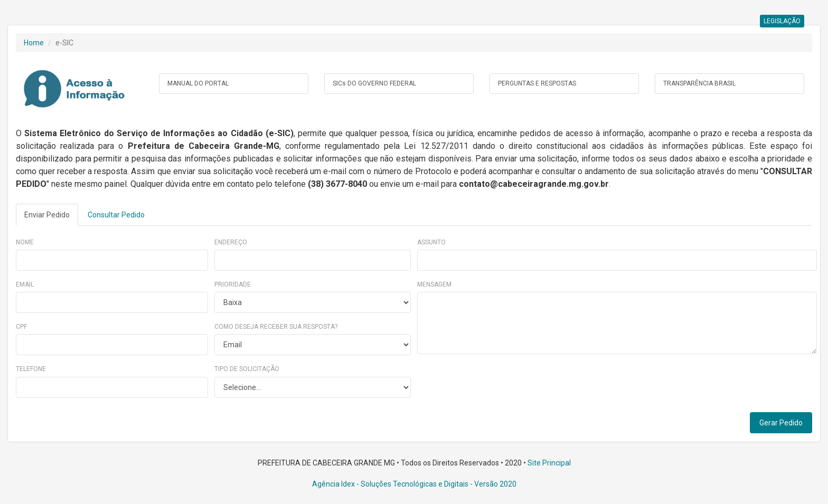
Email (25, 284)
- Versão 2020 (492, 484)
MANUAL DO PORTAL (198, 83)
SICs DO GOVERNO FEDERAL (374, 83)
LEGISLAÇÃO (782, 21)
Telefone (31, 369)
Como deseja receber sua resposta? (276, 327)
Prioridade (233, 284)
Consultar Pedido (116, 215)
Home (34, 43)
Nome (25, 242)
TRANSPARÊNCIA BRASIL (699, 83)
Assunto (431, 242)
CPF (21, 327)
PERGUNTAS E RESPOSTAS (537, 83)
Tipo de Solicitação (247, 369)
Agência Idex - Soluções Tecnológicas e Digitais (390, 484)
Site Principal (549, 463)
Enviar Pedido (47, 215)
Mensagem (434, 284)
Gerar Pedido (781, 423)
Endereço (231, 242)
